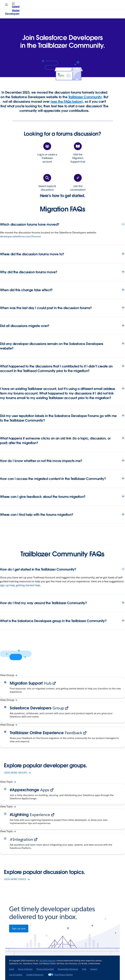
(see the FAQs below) (67, 102)
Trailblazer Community (85, 97)
